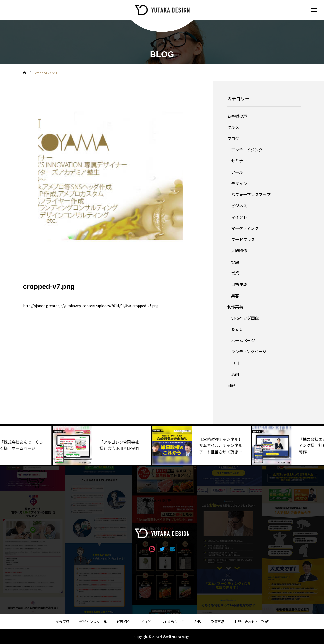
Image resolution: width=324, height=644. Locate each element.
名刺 (235, 374)
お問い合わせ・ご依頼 (251, 622)
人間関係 (239, 251)
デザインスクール (93, 622)
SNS (198, 622)
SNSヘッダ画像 (245, 318)
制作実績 (235, 307)
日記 (231, 385)
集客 (235, 296)
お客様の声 (237, 116)
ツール (237, 172)
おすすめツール (172, 622)
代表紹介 (123, 622)
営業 (235, 273)
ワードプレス (243, 239)
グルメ (233, 127)
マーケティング (245, 228)
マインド (239, 217)
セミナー (239, 161)
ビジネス (239, 206)
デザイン (239, 183)
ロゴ (235, 363)
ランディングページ (249, 351)
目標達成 (239, 284)
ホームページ (243, 340)
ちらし (237, 329)
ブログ (233, 138)
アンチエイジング (247, 150)
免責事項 (217, 622)
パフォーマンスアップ (251, 194)
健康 (235, 262)
